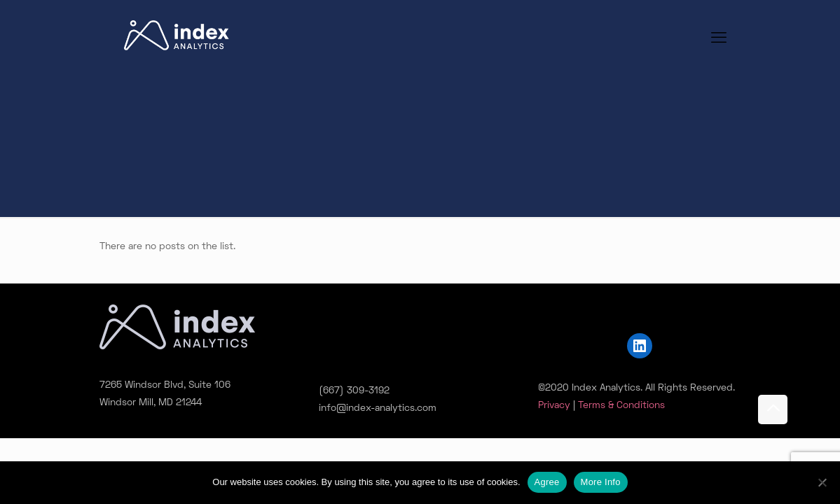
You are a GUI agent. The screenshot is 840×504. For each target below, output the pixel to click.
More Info (601, 482)
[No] (822, 482)
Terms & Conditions (621, 406)
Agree (547, 482)
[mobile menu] (719, 39)
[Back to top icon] (773, 409)
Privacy (554, 406)
